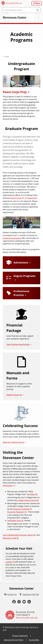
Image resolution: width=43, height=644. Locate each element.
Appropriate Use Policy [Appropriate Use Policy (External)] (14, 640)
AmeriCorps (32, 198)
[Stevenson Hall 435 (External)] (29, 594)
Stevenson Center (15, 17)
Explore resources (14, 395)
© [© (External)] (3, 627)
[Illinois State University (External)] (12, 3)
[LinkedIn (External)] (29, 602)
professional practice (12, 238)
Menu (38, 3)
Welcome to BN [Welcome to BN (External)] (9, 538)
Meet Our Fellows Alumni (14, 442)
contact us (10, 562)
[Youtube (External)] (24, 602)
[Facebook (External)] (14, 602)
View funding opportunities (18, 344)
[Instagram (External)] (19, 602)
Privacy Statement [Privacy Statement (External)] (20, 636)
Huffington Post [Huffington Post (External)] (14, 521)
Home (7, 56)
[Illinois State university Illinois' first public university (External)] (22, 615)
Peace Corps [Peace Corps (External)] (16, 198)
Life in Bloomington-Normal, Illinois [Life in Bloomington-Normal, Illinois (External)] (18, 535)
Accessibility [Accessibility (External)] (34, 640)
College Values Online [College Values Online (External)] (27, 500)
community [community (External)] (8, 486)
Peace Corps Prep (15, 92)
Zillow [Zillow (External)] (32, 494)
